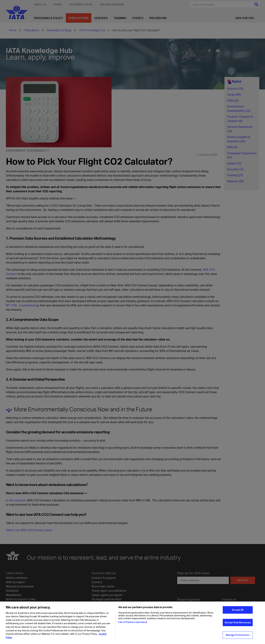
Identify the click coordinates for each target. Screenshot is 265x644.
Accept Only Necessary (238, 625)
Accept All (238, 612)
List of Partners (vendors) (133, 624)
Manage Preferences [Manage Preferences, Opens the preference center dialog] (238, 637)
